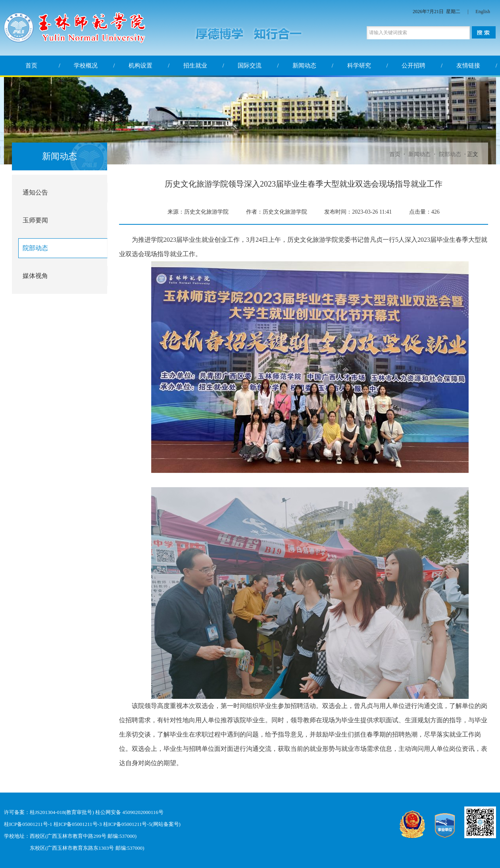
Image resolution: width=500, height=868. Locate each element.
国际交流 (250, 66)
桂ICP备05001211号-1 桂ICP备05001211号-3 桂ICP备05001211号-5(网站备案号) (92, 824)
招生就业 (195, 66)
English (483, 12)
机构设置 (140, 66)
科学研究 (359, 66)
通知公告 (35, 192)
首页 (31, 66)
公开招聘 (413, 66)
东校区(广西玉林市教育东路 (62, 848)
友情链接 (468, 66)
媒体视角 (35, 276)
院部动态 (450, 154)
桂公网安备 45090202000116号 (129, 812)
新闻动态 (304, 66)
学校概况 (86, 66)
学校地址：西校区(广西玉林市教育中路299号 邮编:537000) (70, 836)
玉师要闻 (35, 220)
